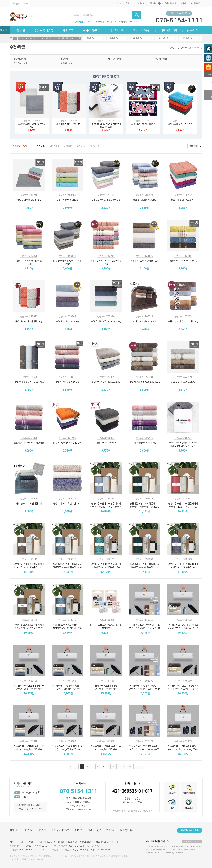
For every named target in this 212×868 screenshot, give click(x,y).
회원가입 (129, 4)
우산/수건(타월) (142, 31)
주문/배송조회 (170, 4)
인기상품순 (41, 146)
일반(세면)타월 (20, 59)
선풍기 (101, 22)
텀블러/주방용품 (44, 31)
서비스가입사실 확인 (192, 842)
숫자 (78, 38)
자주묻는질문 (94, 830)
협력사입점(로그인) (190, 830)
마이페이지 (141, 4)
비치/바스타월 (67, 63)
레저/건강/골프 (91, 31)
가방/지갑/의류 (169, 31)
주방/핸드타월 (161, 59)
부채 (110, 22)
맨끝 (141, 767)
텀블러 (134, 22)
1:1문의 (79, 830)
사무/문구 (68, 31)
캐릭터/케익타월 (115, 59)
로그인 (119, 4)
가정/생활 (20, 31)
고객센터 (184, 4)
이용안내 (28, 830)
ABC (72, 38)
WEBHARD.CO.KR (22, 787)
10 (129, 766)
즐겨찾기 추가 (20, 4)
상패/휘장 (192, 31)
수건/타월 (198, 48)
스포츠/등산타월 (20, 63)
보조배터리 (122, 22)
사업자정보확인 (92, 846)
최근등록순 (95, 146)
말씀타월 (64, 59)
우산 (91, 22)
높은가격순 (68, 146)
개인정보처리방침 (61, 830)
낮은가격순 (55, 146)
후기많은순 (81, 146)
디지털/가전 (116, 31)
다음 (136, 767)
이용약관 (42, 830)
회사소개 (14, 830)
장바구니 (155, 4)
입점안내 (111, 830)
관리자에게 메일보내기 (28, 805)
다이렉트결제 (197, 4)
